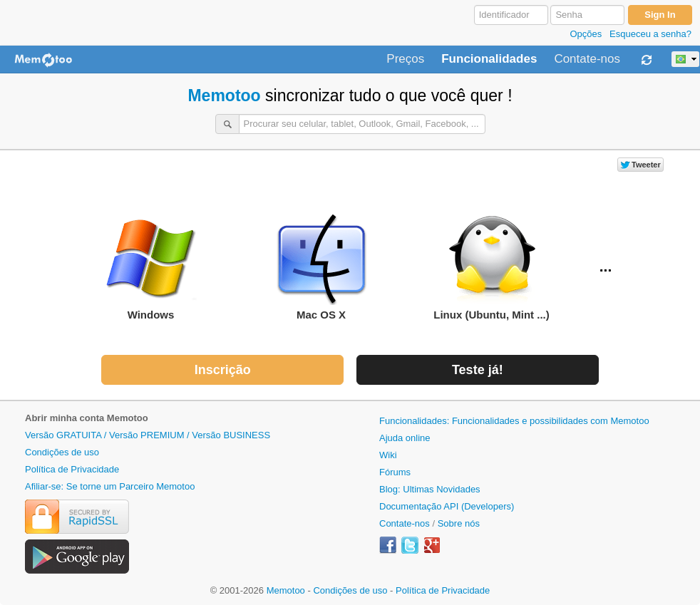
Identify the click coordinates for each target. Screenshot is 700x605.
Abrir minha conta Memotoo (87, 418)
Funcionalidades (489, 59)
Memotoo (224, 95)
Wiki (388, 455)
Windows (151, 267)
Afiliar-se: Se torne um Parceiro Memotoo (110, 486)
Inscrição (223, 370)
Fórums (395, 472)
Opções (586, 34)
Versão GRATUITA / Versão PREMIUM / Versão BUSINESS (148, 435)
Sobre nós (459, 523)
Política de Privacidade (72, 469)
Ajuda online (405, 438)
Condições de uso (62, 452)
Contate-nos (587, 59)
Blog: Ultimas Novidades (430, 489)
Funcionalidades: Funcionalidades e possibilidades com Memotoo (514, 421)
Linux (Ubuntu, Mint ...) (491, 267)
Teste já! (478, 370)
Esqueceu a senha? (650, 34)
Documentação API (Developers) (447, 506)
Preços (405, 59)
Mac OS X (321, 267)
